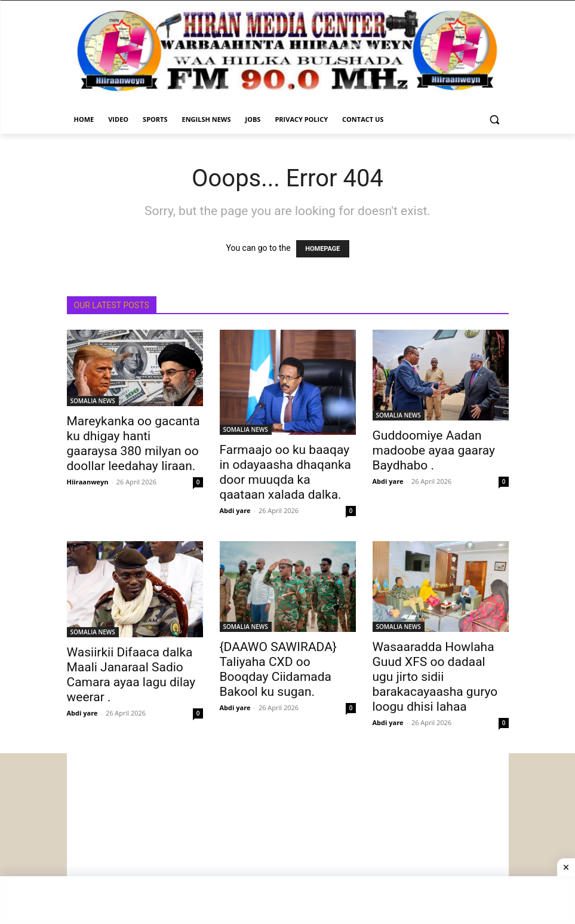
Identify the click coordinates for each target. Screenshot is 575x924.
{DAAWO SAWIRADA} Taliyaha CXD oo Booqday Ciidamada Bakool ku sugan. (278, 669)
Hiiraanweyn (88, 482)
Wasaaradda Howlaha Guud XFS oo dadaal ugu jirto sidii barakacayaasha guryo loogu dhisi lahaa (435, 677)
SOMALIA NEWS (93, 401)
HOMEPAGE (322, 249)
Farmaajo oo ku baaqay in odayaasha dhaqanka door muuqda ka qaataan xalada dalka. (286, 472)
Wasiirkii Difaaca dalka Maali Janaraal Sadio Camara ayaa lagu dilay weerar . (131, 675)
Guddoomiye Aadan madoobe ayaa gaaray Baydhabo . (434, 450)
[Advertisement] (288, 837)
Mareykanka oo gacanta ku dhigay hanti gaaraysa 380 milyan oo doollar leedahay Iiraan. (133, 443)
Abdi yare (235, 510)
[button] (495, 120)
